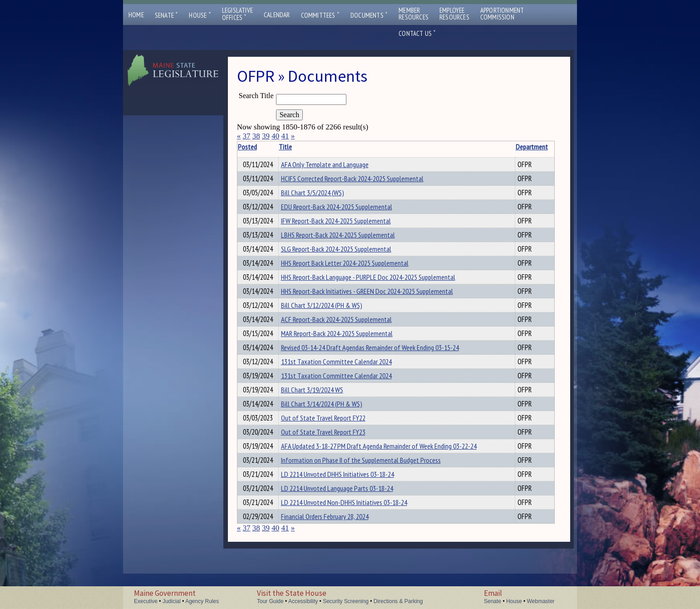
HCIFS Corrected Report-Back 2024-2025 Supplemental (360, 180)
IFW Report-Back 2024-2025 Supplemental (344, 226)
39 (266, 136)
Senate (167, 15)
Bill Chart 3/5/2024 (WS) (321, 195)
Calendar (277, 15)
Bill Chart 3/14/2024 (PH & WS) (330, 427)
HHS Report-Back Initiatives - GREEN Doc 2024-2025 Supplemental (375, 303)
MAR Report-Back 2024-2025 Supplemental (345, 350)
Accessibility (303, 601)
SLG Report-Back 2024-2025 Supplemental (344, 257)
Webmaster (540, 601)
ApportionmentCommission (502, 14)
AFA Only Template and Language (333, 164)
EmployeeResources (454, 14)
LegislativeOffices (237, 14)
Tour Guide (270, 601)
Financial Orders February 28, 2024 (333, 550)
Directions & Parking (398, 601)
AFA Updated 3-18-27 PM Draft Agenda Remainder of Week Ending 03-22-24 (387, 473)
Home (136, 15)
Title (293, 147)
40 (275, 136)
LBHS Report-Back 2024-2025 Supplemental (346, 242)
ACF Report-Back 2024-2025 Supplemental (345, 334)
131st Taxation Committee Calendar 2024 (345, 381)
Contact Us (417, 33)
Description (538, 147)
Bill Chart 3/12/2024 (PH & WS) (330, 319)
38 (256, 136)
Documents (369, 15)
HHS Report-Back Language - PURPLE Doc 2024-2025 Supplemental (376, 288)
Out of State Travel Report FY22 (331, 442)
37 (246, 136)
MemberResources (414, 14)
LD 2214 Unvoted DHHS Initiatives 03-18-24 (346, 504)
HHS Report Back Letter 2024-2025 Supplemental (353, 272)
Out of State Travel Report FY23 (331, 458)
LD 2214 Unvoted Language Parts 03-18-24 (345, 520)
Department (506, 147)
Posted (261, 147)
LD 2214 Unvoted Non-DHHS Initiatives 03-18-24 (352, 535)
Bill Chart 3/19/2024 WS (320, 411)
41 (285, 136)
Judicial (172, 601)
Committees (320, 15)
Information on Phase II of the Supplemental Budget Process (369, 489)
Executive (146, 601)
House (200, 15)
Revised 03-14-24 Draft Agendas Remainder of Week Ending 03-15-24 (378, 365)
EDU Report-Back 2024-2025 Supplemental (345, 211)
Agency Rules (202, 601)
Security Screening (346, 601)
